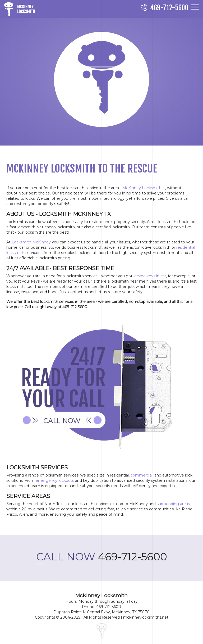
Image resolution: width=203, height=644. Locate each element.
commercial (142, 475)
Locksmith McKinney (31, 242)
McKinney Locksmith (142, 188)
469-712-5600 (102, 557)
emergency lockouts (55, 480)
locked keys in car (150, 276)
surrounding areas (173, 504)
